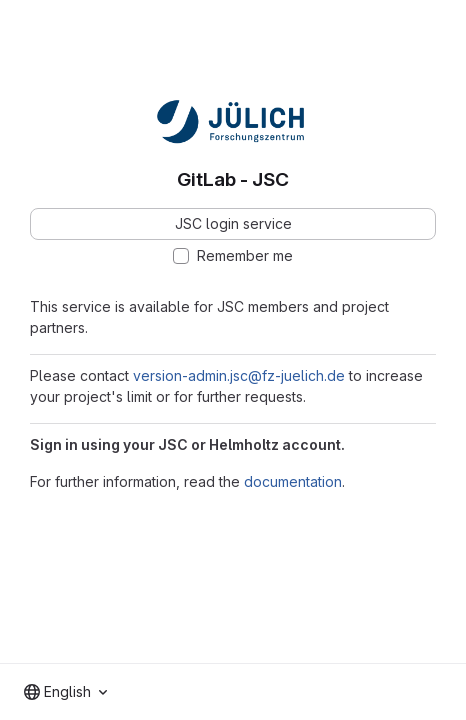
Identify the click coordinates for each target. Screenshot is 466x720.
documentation (293, 481)
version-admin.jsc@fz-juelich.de (239, 375)
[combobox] (65, 692)
